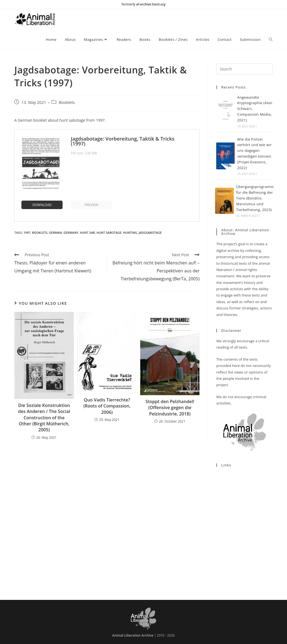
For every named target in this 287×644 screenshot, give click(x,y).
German (56, 233)
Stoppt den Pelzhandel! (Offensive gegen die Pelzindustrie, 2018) (170, 408)
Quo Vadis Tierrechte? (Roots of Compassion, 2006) (107, 406)
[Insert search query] (244, 69)
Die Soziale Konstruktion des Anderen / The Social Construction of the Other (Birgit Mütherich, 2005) (44, 418)
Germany (71, 233)
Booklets (67, 102)
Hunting (130, 233)
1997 (27, 233)
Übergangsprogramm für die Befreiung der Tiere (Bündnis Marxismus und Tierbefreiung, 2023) (255, 198)
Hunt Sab (87, 233)
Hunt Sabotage (109, 233)
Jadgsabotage (150, 233)
